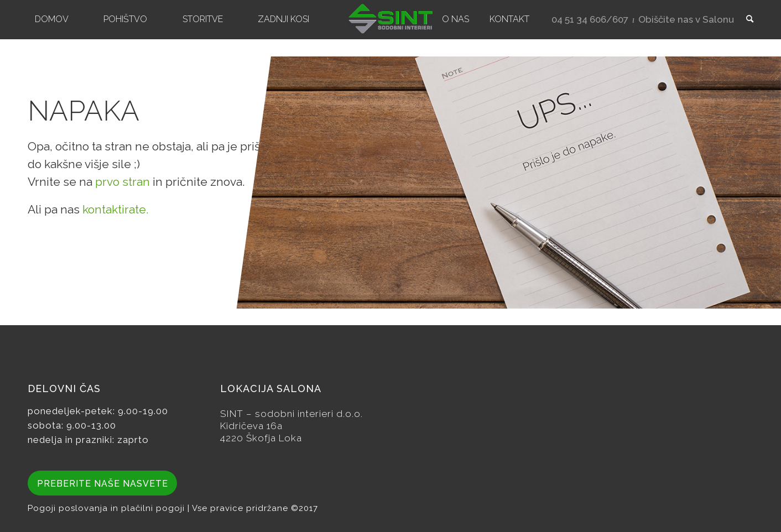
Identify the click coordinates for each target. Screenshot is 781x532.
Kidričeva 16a (251, 426)
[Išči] (746, 19)
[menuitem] (52, 19)
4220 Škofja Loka (261, 438)
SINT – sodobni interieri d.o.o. (291, 414)
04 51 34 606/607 (590, 19)
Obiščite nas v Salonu (686, 19)
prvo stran (123, 182)
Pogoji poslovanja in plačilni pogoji (108, 508)
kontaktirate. (116, 209)
